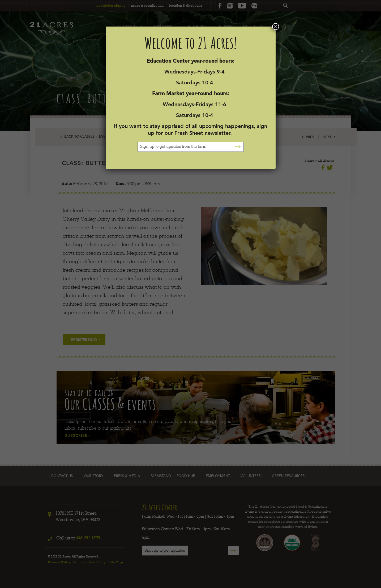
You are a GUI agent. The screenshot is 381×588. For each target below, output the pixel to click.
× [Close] (275, 27)
